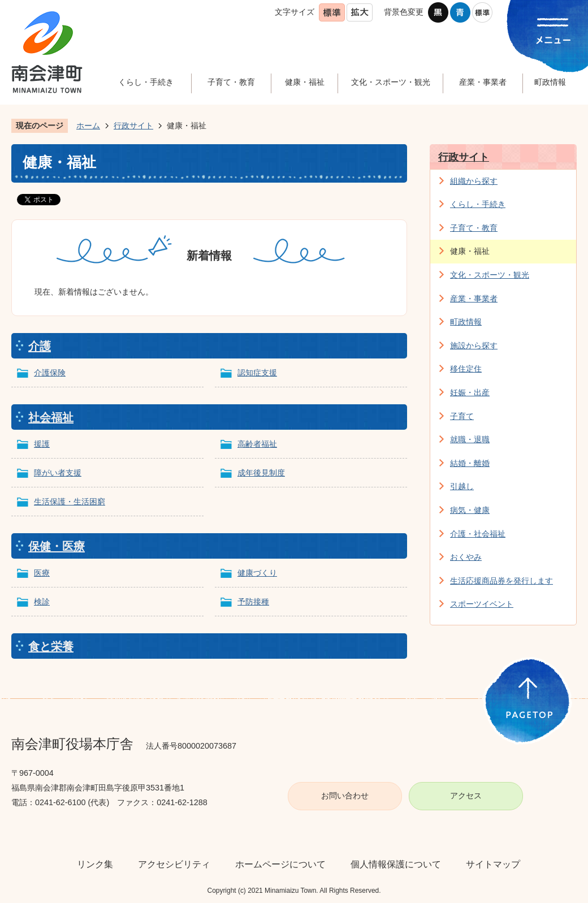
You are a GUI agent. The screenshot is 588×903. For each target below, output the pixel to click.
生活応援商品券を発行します (501, 581)
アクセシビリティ (174, 864)
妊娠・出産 (470, 392)
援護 (42, 444)
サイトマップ (493, 864)
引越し (462, 486)
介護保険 (50, 373)
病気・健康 (470, 510)
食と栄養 (51, 646)
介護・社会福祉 (478, 534)
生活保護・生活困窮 (70, 502)
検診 (42, 602)
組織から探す (474, 181)
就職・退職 (470, 439)
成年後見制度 (261, 473)
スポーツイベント (482, 604)
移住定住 (466, 369)
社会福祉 (51, 417)
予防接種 (253, 602)
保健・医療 (57, 546)
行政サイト (133, 126)
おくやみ (466, 557)
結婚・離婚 (470, 463)
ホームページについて (280, 864)
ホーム (88, 126)
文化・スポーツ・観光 (490, 275)
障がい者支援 (58, 473)
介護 (40, 346)
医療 (42, 573)
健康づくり (257, 573)
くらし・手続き (478, 204)
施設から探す (474, 345)
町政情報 (466, 322)
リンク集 (95, 864)
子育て (462, 416)
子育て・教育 (474, 228)
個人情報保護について (396, 864)
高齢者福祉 (257, 444)
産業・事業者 (474, 299)
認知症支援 (257, 373)
